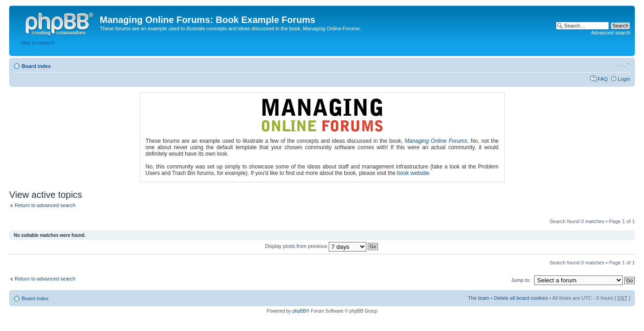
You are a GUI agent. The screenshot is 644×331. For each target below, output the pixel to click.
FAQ (603, 79)
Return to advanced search (45, 205)
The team (479, 298)
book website (413, 173)
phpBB (299, 311)
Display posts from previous (322, 246)
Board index (36, 66)
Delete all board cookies (521, 298)
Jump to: (521, 280)
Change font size (624, 64)
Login (624, 79)
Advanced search (611, 33)
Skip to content (37, 43)
